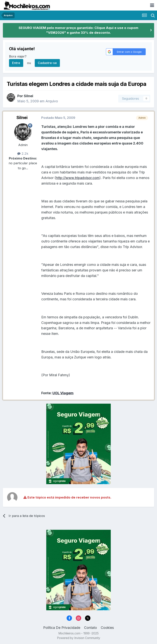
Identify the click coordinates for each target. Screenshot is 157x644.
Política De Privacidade (62, 628)
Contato (90, 628)
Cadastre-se (47, 63)
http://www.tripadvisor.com (78, 178)
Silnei (22, 117)
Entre (16, 63)
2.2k (23, 154)
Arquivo (52, 101)
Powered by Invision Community (79, 638)
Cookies (107, 628)
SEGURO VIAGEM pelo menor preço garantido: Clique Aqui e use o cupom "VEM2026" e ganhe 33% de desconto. (78, 30)
